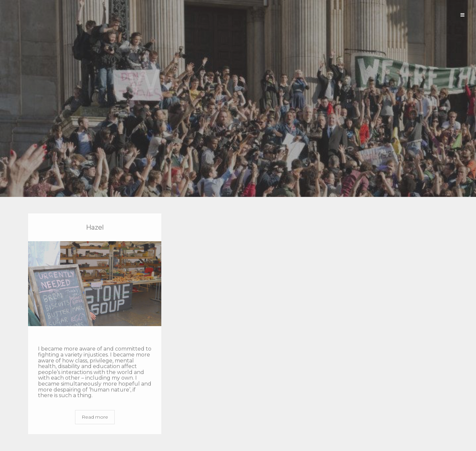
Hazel (95, 227)
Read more (95, 417)
